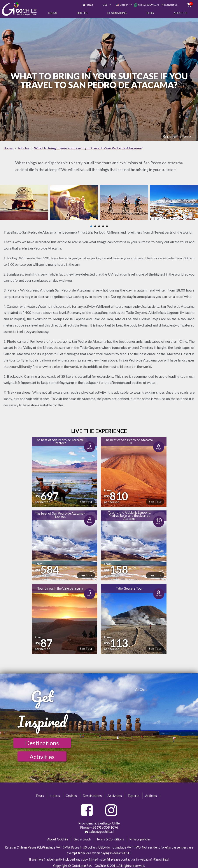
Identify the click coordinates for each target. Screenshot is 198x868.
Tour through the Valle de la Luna (60, 586)
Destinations (117, 13)
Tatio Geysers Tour (129, 586)
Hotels (82, 13)
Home (89, 4)
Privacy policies (140, 837)
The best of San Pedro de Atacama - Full (129, 439)
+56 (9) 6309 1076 (147, 4)
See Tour (86, 500)
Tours (53, 13)
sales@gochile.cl (99, 830)
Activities (42, 755)
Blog (150, 13)
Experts (134, 794)
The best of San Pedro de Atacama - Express (60, 513)
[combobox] (104, 4)
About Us (180, 13)
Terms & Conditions (110, 837)
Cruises (71, 794)
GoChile (141, 687)
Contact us (171, 4)
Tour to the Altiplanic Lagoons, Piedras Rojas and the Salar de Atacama (129, 514)
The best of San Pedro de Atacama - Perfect (60, 439)
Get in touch (82, 837)
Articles (151, 794)
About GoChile (58, 837)
